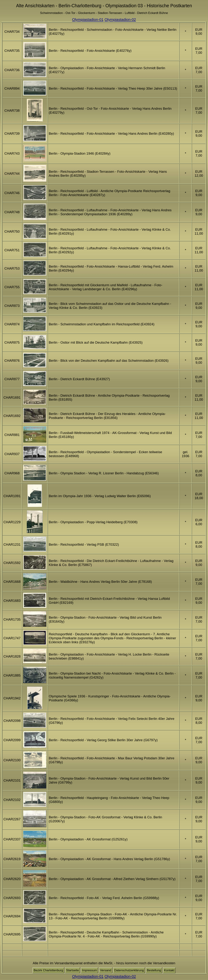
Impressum (89, 970)
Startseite (72, 970)
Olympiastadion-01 (88, 19)
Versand (106, 970)
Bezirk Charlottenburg (48, 970)
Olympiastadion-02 (120, 19)
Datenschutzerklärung (129, 970)
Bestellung (154, 970)
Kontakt (169, 970)
